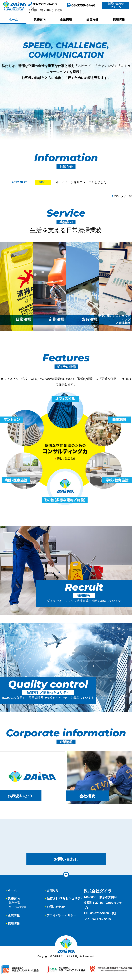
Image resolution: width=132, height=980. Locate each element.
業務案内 (40, 20)
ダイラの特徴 (17, 907)
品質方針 (92, 20)
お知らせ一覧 (122, 196)
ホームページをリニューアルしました (81, 182)
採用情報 (119, 20)
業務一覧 (14, 903)
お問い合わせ (66, 860)
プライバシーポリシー (62, 915)
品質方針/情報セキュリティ (65, 899)
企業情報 (66, 20)
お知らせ (53, 891)
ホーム (13, 20)
